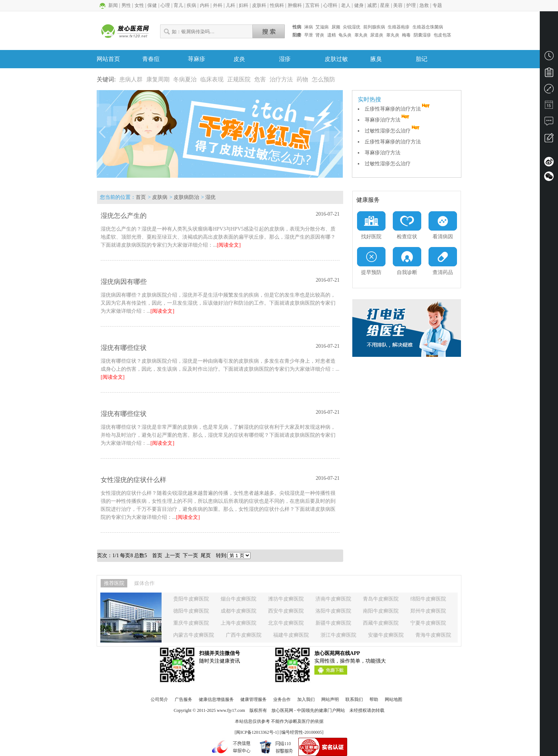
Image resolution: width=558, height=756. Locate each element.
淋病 (309, 27)
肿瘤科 (295, 5)
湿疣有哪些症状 (124, 348)
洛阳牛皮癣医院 (333, 611)
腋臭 (376, 59)
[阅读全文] (229, 245)
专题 (437, 5)
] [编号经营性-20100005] (300, 732)
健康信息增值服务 (216, 699)
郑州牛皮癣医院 (428, 611)
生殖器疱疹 (399, 27)
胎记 (422, 59)
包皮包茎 (442, 35)
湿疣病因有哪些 (124, 282)
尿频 (336, 27)
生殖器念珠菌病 (428, 27)
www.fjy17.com (231, 710)
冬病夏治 (185, 79)
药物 (302, 79)
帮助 (374, 699)
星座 (385, 5)
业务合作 (282, 699)
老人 (346, 5)
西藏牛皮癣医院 (381, 623)
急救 (424, 5)
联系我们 (354, 699)
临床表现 (212, 79)
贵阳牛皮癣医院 (191, 599)
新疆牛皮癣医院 (333, 623)
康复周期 (158, 79)
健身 (359, 5)
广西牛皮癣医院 (244, 635)
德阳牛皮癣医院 (191, 611)
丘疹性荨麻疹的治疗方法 (398, 109)
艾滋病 (322, 27)
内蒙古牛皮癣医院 (194, 635)
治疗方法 (281, 79)
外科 (218, 5)
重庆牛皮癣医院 (191, 623)
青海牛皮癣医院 (433, 635)
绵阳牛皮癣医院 (428, 599)
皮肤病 (160, 197)
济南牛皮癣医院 (333, 599)
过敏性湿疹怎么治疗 (393, 131)
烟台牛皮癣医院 (239, 599)
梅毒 (406, 35)
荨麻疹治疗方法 (388, 120)
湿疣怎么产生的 (124, 216)
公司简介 (159, 699)
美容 (398, 5)
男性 (126, 5)
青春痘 (151, 59)
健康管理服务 (253, 699)
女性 (139, 5)
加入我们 (306, 699)
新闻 (113, 5)
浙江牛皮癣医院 (338, 635)
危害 (260, 79)
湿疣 (210, 197)
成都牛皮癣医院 (239, 611)
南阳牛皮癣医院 (381, 611)
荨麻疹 (197, 59)
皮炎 (239, 59)
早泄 (309, 35)
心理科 (330, 5)
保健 (152, 5)
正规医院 (239, 79)
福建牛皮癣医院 (291, 635)
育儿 (178, 5)
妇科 (244, 5)
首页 (141, 197)
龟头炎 (345, 35)
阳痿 (297, 35)
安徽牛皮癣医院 (386, 635)
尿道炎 (377, 35)
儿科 (230, 5)
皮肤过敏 (336, 59)
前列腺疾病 (374, 27)
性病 (297, 27)
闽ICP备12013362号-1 (257, 732)
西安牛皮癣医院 (286, 611)
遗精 (332, 35)
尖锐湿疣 (352, 27)
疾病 (191, 5)
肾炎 (320, 35)
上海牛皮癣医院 (239, 623)
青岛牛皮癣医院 (381, 599)
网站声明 (330, 699)
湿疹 (285, 59)
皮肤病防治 (186, 197)
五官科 (312, 5)
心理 (165, 5)
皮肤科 (259, 5)
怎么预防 (323, 79)
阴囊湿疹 (422, 35)
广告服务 (183, 699)
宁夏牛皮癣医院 (428, 623)
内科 (205, 5)
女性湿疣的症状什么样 (133, 480)
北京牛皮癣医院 (286, 623)
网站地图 (394, 699)
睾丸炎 (361, 35)
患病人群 (131, 79)
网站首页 (108, 59)
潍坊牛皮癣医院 (286, 599)
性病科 (277, 5)
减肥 (372, 5)
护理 (411, 5)
